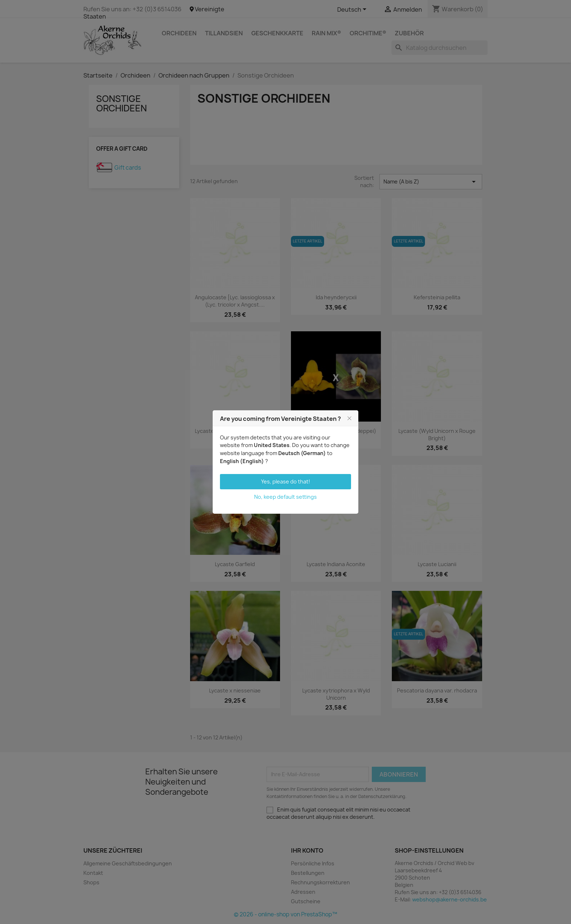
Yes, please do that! (286, 481)
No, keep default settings (285, 497)
